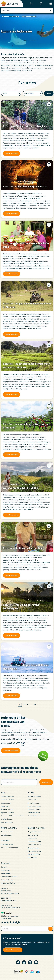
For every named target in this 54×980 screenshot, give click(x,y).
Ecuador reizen (34, 848)
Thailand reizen (7, 819)
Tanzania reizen (34, 813)
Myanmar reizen (7, 813)
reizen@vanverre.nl (8, 900)
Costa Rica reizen (35, 845)
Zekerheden (6, 873)
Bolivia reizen (33, 835)
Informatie (6, 10)
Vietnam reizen (7, 822)
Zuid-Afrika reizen (35, 816)
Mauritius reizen (34, 806)
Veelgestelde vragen (9, 877)
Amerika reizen (7, 832)
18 (35, 705)
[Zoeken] (50, 929)
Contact (4, 867)
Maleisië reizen (7, 809)
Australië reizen (7, 844)
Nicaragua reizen (35, 851)
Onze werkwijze (7, 880)
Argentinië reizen (35, 832)
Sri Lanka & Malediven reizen (12, 816)
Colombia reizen (34, 841)
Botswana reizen (34, 797)
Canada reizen (7, 835)
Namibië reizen (34, 809)
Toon (49, 93)
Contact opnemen (11, 751)
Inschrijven (46, 782)
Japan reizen (6, 803)
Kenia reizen (33, 800)
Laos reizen (5, 806)
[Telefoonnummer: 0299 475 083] (31, 4)
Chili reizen (32, 838)
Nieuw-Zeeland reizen (10, 848)
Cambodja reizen (8, 797)
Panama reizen (34, 854)
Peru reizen (33, 858)
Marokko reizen (34, 803)
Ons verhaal (6, 870)
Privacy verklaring (8, 883)
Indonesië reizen (7, 800)
